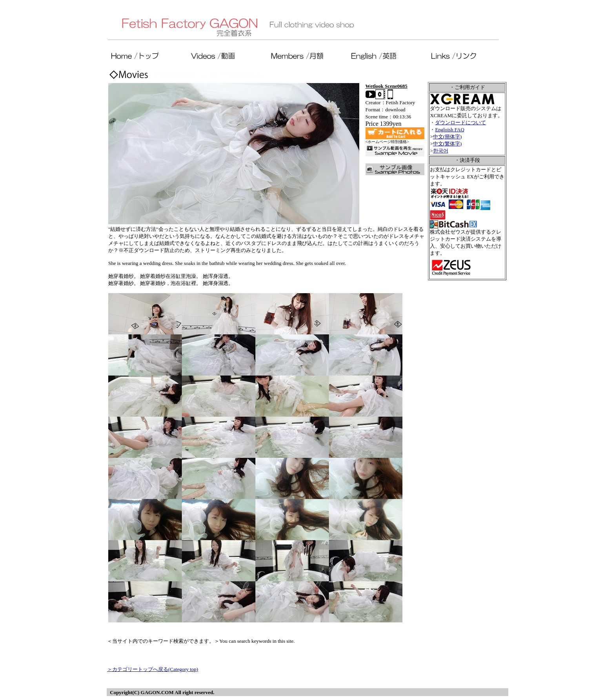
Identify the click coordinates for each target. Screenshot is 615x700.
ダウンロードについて (460, 122)
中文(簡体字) (448, 137)
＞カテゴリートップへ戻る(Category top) (153, 669)
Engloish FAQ (450, 130)
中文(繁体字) (448, 144)
